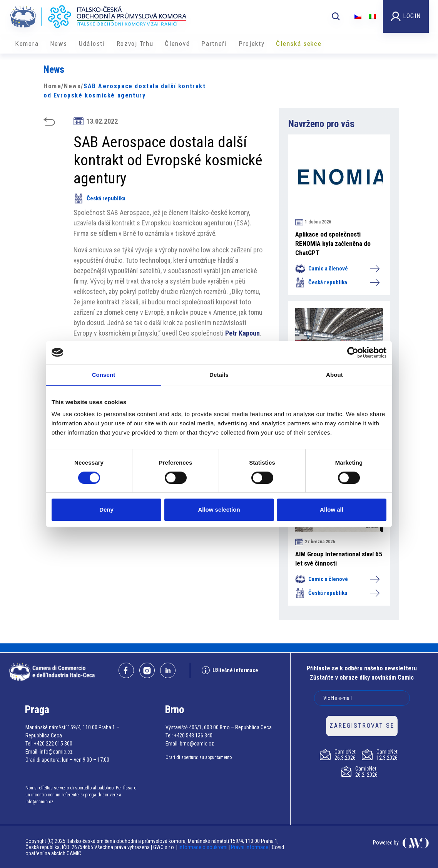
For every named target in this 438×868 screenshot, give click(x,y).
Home (52, 86)
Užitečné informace (230, 670)
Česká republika (99, 198)
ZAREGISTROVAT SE (362, 726)
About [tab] (334, 375)
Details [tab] (219, 375)
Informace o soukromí (204, 847)
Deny (106, 510)
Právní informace (250, 847)
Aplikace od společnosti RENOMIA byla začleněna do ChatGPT (333, 243)
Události (92, 44)
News (59, 44)
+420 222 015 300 (53, 744)
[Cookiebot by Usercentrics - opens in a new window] (353, 353)
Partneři (214, 44)
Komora (27, 44)
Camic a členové (337, 269)
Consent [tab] (104, 375)
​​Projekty (252, 44)
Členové (177, 44)
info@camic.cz (56, 752)
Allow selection (219, 510)
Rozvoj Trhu (135, 44)
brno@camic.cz (197, 744)
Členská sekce (299, 44)
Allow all (332, 510)
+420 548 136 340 (193, 735)
